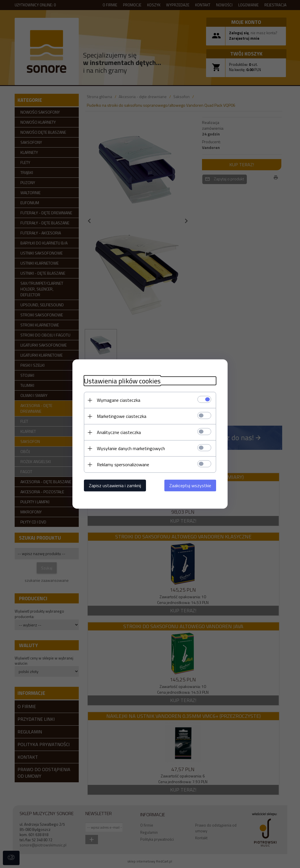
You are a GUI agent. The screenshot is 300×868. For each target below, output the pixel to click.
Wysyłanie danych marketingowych (131, 448)
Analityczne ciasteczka (119, 432)
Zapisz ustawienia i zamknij (115, 485)
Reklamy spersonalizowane (123, 464)
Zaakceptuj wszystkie (190, 485)
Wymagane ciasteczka (119, 400)
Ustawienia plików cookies (122, 381)
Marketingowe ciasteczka (122, 416)
